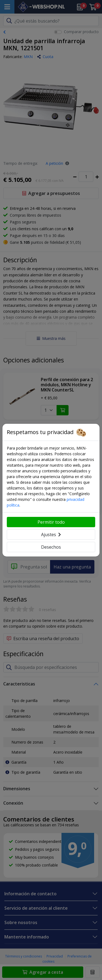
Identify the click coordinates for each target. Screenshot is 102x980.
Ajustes (51, 535)
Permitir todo (51, 522)
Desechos (51, 547)
